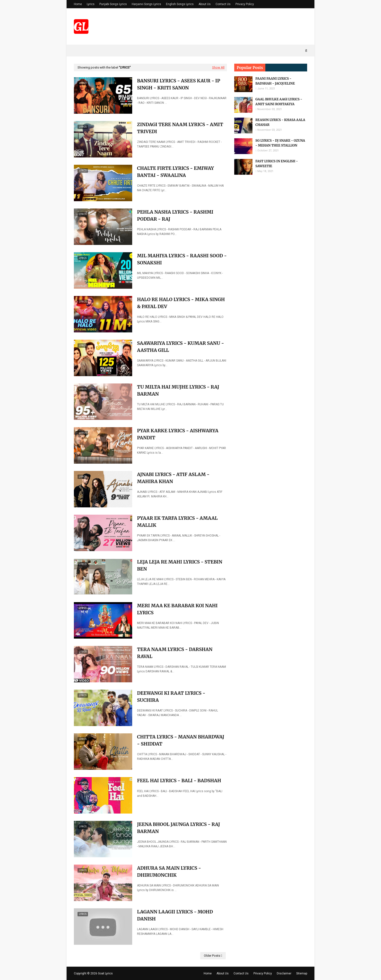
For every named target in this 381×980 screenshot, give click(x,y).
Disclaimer (284, 973)
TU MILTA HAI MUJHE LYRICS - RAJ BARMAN (178, 390)
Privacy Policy (245, 4)
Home (78, 4)
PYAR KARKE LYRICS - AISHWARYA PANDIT (178, 434)
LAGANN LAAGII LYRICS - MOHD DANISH (175, 915)
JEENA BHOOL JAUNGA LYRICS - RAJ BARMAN (179, 828)
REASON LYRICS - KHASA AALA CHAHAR (280, 122)
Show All (218, 67)
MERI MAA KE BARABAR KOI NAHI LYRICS (177, 609)
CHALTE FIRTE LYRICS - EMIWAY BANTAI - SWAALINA (175, 172)
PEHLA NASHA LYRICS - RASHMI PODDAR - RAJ (175, 215)
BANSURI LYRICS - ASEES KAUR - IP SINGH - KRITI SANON (179, 84)
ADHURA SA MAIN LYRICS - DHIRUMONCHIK (169, 872)
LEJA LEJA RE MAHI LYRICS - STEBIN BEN (180, 565)
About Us (205, 4)
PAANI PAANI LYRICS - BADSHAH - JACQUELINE (275, 81)
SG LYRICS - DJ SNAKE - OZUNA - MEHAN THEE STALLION (280, 143)
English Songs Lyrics (180, 4)
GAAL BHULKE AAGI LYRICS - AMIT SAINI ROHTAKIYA (279, 102)
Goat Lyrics (105, 973)
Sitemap (302, 973)
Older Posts (212, 956)
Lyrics (91, 4)
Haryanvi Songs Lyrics (146, 4)
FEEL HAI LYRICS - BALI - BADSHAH (179, 781)
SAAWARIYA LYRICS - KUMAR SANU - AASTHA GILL (181, 347)
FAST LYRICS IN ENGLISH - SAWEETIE (277, 164)
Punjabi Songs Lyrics (113, 4)
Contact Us (223, 4)
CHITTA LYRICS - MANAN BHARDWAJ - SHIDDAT (181, 740)
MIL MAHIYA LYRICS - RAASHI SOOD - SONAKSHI (182, 259)
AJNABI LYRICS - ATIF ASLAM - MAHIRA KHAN (173, 478)
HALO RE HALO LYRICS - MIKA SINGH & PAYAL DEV (181, 303)
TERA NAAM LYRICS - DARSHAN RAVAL (175, 653)
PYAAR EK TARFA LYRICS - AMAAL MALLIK (177, 522)
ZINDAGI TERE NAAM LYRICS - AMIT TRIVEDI (180, 128)
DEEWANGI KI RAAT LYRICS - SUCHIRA (171, 697)
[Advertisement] (271, 255)
